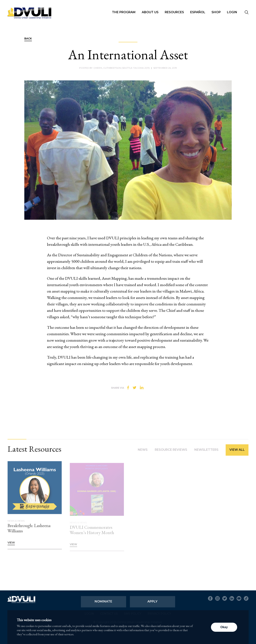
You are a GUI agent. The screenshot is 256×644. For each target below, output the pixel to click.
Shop (216, 12)
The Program (124, 12)
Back (28, 39)
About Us (150, 12)
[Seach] (247, 13)
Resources (174, 12)
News (143, 452)
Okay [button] (224, 627)
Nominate (103, 601)
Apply (152, 601)
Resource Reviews (171, 452)
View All (237, 452)
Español (198, 12)
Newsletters (206, 452)
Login (232, 12)
